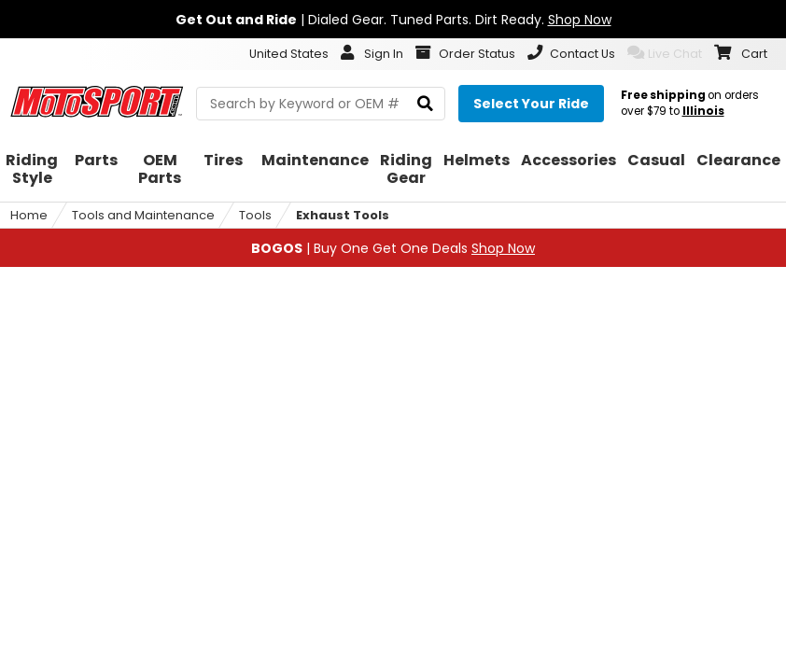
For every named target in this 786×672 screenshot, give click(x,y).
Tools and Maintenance (143, 215)
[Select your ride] (531, 104)
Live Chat (665, 53)
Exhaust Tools (343, 215)
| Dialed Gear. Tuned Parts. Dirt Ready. (393, 20)
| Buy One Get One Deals (393, 248)
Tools (255, 215)
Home (29, 215)
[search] (425, 104)
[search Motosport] (321, 104)
